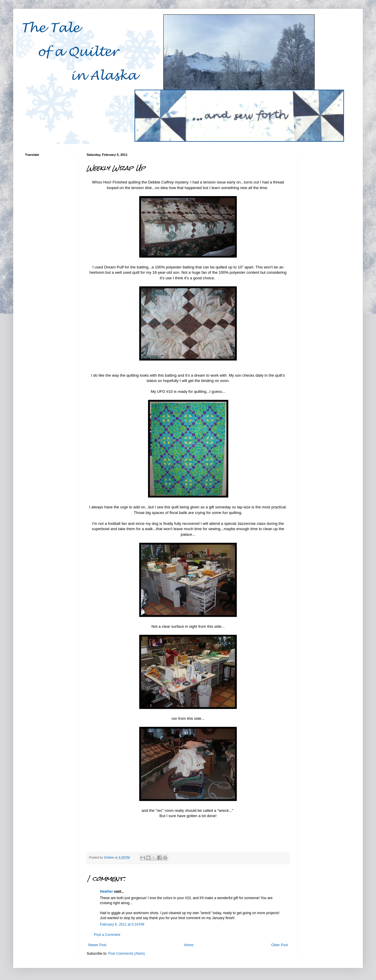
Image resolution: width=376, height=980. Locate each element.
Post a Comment (107, 935)
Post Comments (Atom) (126, 954)
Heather (106, 891)
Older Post (280, 945)
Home (189, 945)
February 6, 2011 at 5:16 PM (122, 924)
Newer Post (97, 945)
